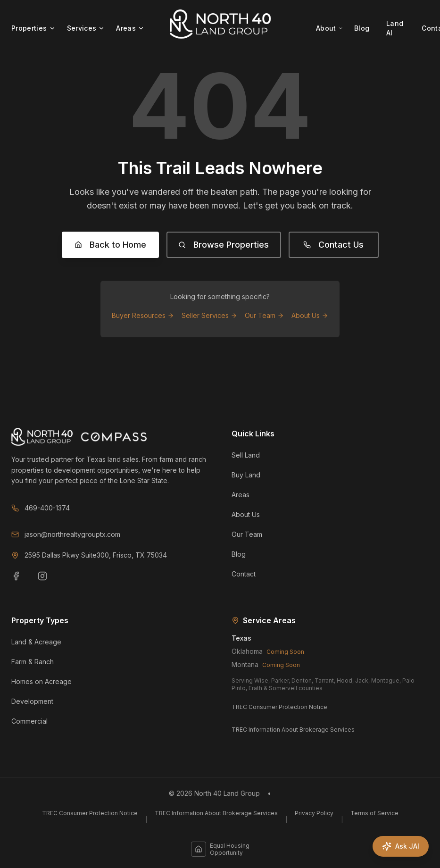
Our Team (264, 315)
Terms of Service (374, 813)
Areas (130, 28)
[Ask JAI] (401, 846)
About (329, 28)
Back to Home (110, 245)
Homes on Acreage (42, 681)
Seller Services (209, 315)
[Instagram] (48, 582)
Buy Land (246, 475)
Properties (33, 28)
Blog (362, 28)
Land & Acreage (36, 642)
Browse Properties (224, 245)
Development (32, 701)
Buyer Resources (143, 315)
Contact (244, 574)
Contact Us (333, 245)
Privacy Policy (314, 813)
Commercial (29, 721)
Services (86, 28)
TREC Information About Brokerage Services (293, 730)
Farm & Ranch (33, 662)
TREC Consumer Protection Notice (279, 707)
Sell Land (246, 455)
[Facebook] (22, 582)
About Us (310, 315)
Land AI (395, 28)
